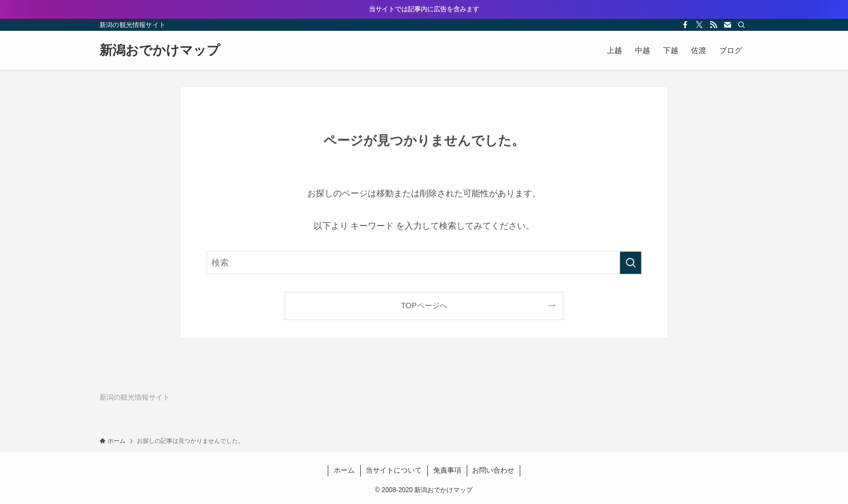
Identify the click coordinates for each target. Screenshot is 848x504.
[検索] (741, 25)
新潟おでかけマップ (160, 50)
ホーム (344, 470)
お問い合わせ (493, 470)
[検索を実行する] (631, 263)
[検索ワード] (424, 263)
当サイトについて (394, 470)
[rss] (713, 25)
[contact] (727, 25)
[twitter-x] (699, 25)
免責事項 (447, 470)
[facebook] (685, 25)
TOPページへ (424, 306)
